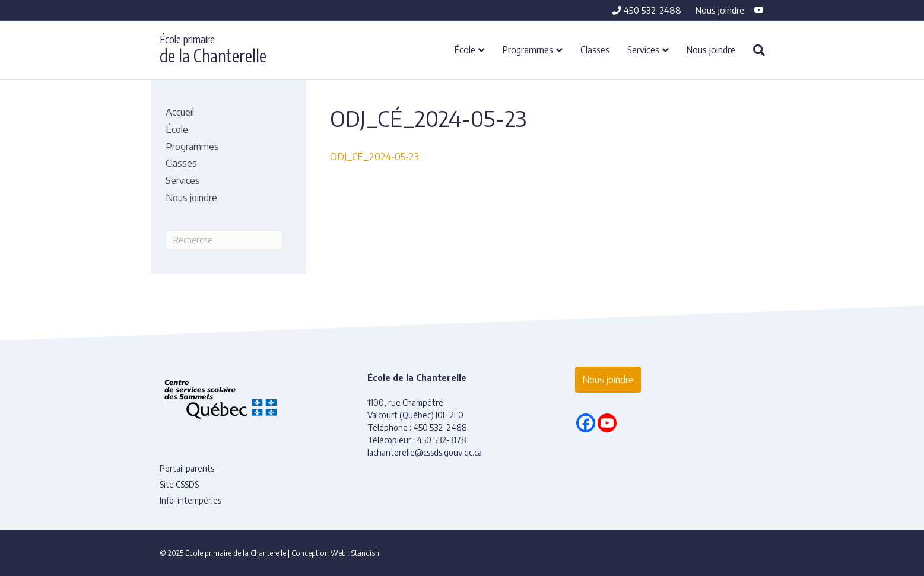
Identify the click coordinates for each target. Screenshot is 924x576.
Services (643, 49)
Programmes (528, 49)
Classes (595, 49)
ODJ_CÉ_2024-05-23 (374, 157)
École (465, 49)
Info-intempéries (190, 500)
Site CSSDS (179, 484)
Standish (365, 553)
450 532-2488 (647, 10)
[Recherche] (755, 50)
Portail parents (187, 468)
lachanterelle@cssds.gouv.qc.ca (425, 452)
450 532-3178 (442, 440)
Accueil (180, 112)
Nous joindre (720, 10)
